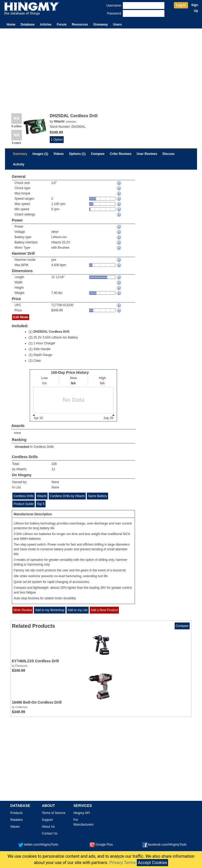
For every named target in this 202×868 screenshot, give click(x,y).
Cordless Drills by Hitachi (67, 496)
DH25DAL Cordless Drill (51, 332)
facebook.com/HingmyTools (165, 845)
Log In (181, 5)
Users (117, 24)
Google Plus (101, 845)
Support (47, 820)
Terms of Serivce (54, 813)
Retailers (16, 820)
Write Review (23, 610)
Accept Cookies (152, 863)
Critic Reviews (121, 154)
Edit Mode (21, 317)
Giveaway (100, 24)
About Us (48, 827)
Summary (20, 154)
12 (53, 469)
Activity (19, 164)
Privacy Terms (123, 863)
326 (54, 464)
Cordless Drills (44, 447)
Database (27, 24)
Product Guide (24, 504)
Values (15, 827)
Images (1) (40, 154)
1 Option (57, 140)
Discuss (169, 154)
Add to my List (78, 610)
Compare (98, 154)
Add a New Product (104, 610)
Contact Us (50, 833)
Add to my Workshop (50, 610)
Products (16, 813)
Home (11, 24)
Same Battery (97, 496)
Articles (46, 24)
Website (71, 122)
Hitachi (42, 496)
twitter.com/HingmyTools (38, 845)
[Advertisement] (101, 68)
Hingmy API (82, 813)
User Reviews (147, 154)
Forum (62, 24)
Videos (59, 154)
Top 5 (41, 504)
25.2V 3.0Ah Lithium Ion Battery (56, 337)
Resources (80, 24)
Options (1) (77, 154)
